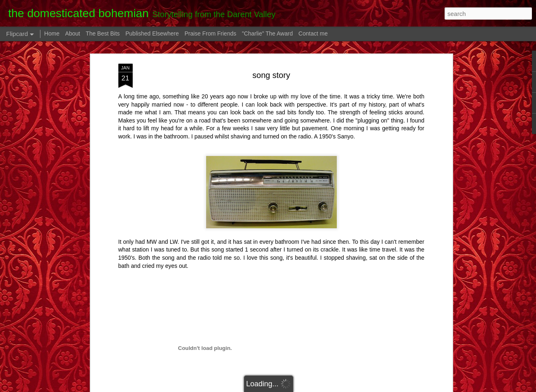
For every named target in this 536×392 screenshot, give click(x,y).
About (73, 33)
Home (52, 33)
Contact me (313, 33)
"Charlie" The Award (268, 33)
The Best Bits (103, 33)
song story (271, 75)
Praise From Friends (210, 33)
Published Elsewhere (152, 33)
